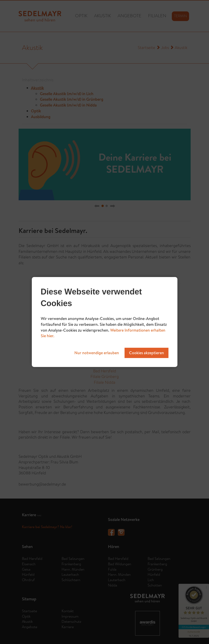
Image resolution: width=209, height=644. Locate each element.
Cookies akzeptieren (147, 353)
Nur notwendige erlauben (97, 353)
